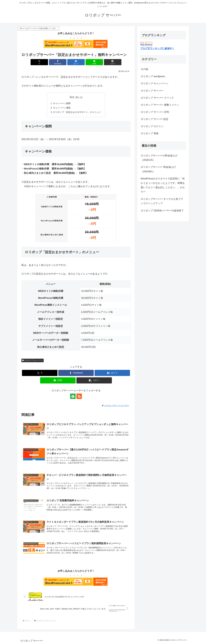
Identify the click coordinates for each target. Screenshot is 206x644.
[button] (113, 62)
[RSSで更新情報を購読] (79, 396)
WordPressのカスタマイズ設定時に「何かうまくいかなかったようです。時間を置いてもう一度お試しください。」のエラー (163, 185)
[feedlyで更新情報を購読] (73, 396)
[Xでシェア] (39, 62)
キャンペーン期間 (62, 103)
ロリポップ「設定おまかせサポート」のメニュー (77, 112)
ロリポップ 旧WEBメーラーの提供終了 (162, 211)
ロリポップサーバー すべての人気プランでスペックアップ (162, 201)
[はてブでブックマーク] (76, 62)
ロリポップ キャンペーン (33, 360)
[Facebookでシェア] (58, 62)
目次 (72, 97)
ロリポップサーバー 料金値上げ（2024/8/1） (158, 169)
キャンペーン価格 (62, 108)
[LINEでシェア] (94, 62)
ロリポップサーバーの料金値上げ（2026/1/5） (159, 158)
